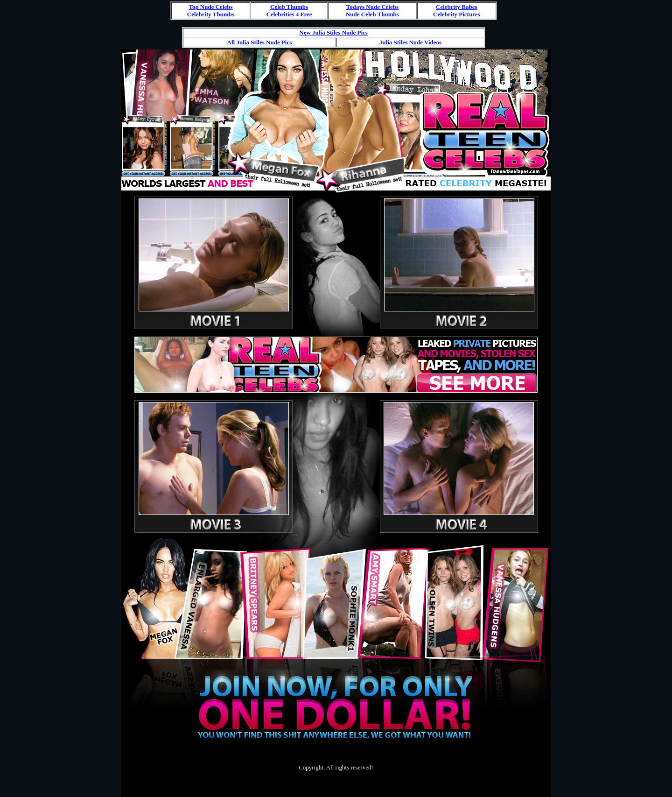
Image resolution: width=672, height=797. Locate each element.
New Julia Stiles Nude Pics (333, 32)
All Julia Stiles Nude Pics (260, 42)
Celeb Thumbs (289, 7)
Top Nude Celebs (210, 7)
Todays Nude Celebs (372, 7)
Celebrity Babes (456, 7)
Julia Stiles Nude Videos (410, 42)
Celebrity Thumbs (211, 14)
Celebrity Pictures (456, 14)
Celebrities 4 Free (289, 14)
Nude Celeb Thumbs (372, 14)
